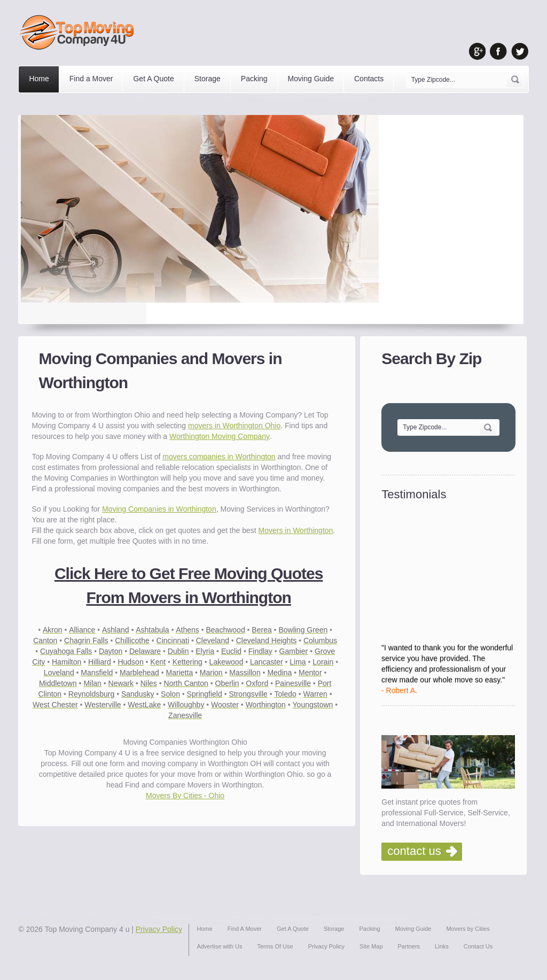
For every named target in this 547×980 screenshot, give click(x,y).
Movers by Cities (468, 929)
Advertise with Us (219, 946)
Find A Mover (245, 929)
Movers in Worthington (296, 530)
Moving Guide (311, 79)
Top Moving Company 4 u (87, 929)
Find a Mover (91, 79)
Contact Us (478, 946)
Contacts (369, 79)
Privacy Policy (159, 929)
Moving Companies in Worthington (159, 509)
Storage (208, 79)
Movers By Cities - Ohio (185, 796)
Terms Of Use (275, 946)
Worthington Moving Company (220, 436)
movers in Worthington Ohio (234, 426)
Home (39, 79)
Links (442, 946)
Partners (409, 946)
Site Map (371, 946)
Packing (254, 79)
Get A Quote (153, 79)
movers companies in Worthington (219, 457)
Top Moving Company (79, 32)
